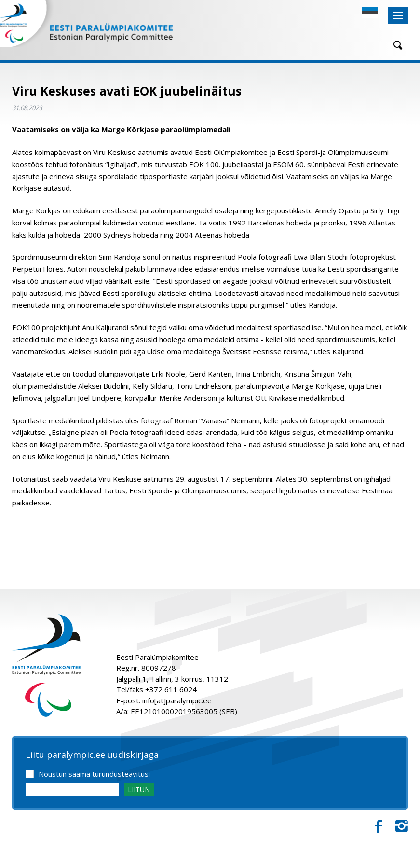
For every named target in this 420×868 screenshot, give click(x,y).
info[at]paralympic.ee (177, 700)
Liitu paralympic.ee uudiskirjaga (92, 755)
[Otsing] (394, 45)
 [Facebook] (378, 826)
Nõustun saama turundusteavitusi (94, 774)
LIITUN (139, 790)
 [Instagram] (402, 826)
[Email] (72, 790)
